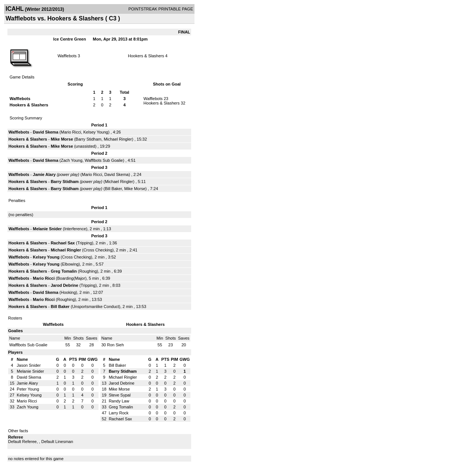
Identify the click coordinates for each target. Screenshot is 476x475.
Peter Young (28, 389)
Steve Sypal (120, 395)
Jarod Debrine (64, 285)
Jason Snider (29, 365)
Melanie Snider (47, 229)
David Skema (45, 132)
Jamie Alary (44, 174)
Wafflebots (67, 56)
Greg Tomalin (64, 271)
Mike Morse (62, 139)
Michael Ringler (118, 139)
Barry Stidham (89, 139)
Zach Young (72, 160)
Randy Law (119, 401)
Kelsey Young (96, 132)
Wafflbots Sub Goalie (104, 160)
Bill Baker (113, 189)
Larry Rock (118, 413)
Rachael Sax (63, 243)
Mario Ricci (71, 132)
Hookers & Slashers (146, 56)
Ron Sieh (115, 345)
